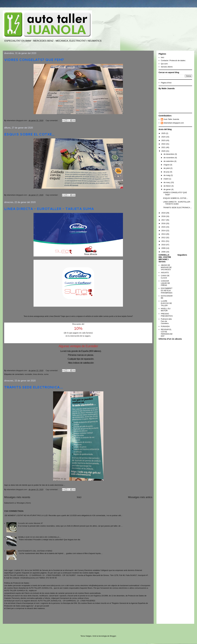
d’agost (167, 165)
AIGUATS (165, 273)
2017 (164, 220)
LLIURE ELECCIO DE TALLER (166, 303)
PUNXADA (165, 326)
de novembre (169, 158)
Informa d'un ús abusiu (170, 339)
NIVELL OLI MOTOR (166, 310)
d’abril (166, 179)
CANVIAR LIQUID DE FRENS (165, 283)
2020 (164, 151)
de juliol (167, 168)
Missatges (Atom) (24, 503)
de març (167, 182)
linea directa (38, 374)
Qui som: (164, 64)
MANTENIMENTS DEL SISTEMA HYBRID (35, 551)
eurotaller (28, 374)
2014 (164, 231)
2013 (164, 234)
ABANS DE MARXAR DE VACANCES (166, 267)
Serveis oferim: (167, 67)
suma (46, 374)
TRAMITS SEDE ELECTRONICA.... (34, 387)
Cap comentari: (52, 120)
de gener (167, 189)
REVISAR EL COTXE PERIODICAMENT (167, 333)
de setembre (169, 161)
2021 (164, 147)
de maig (167, 175)
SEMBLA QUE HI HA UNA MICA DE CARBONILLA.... (39, 537)
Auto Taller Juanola (171, 119)
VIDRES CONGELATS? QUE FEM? (34, 60)
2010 (164, 245)
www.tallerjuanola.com (55, 585)
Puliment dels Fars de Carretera (166, 321)
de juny (167, 172)
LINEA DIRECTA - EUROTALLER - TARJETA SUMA (49, 209)
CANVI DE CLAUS (165, 277)
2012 (164, 238)
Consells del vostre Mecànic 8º (30, 523)
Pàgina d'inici (166, 83)
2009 (164, 248)
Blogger (113, 636)
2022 (164, 144)
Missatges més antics (140, 497)
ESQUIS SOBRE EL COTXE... (29, 134)
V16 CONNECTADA (14, 511)
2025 (164, 133)
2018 (164, 216)
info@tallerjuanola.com (29, 578)
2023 (164, 140)
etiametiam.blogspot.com (174, 123)
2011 (164, 241)
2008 (164, 252)
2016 (164, 223)
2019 (164, 213)
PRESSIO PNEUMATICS (167, 315)
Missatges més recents (17, 497)
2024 (164, 137)
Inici (79, 497)
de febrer (168, 186)
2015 (164, 227)
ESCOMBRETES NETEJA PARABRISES (167, 290)
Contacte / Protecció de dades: (173, 60)
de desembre (169, 154)
